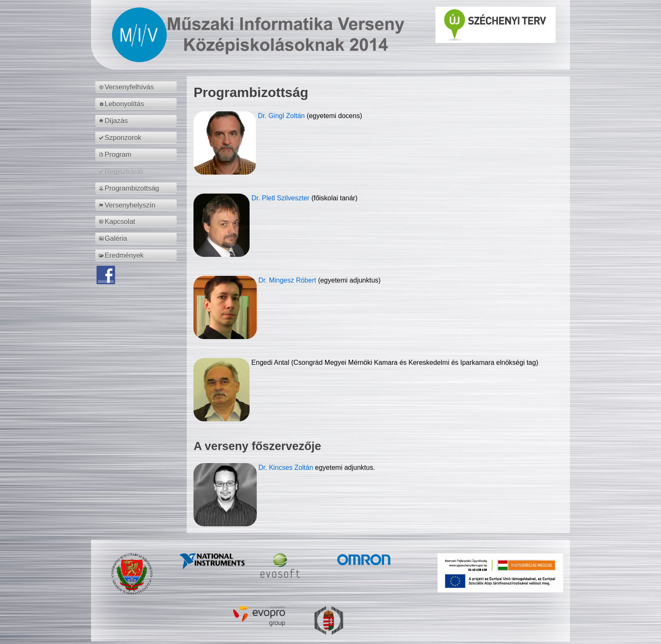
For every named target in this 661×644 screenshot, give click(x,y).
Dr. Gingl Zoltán (282, 116)
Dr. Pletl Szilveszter (281, 198)
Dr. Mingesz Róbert (288, 280)
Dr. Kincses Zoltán (286, 468)
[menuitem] (137, 87)
